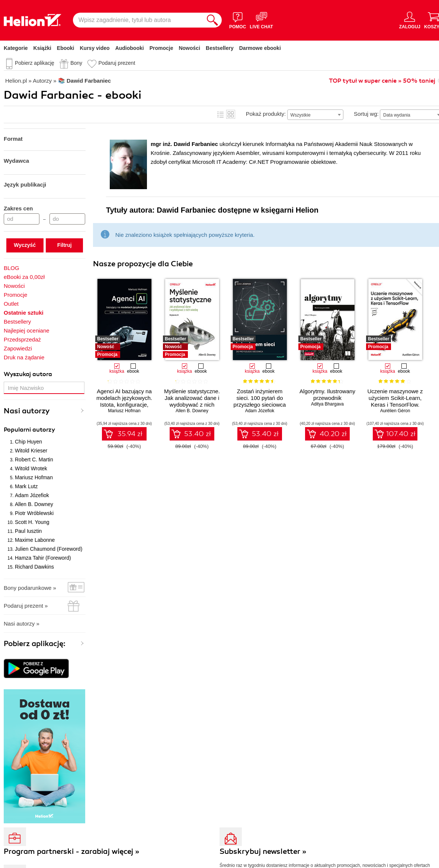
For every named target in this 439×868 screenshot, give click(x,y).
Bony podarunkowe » (30, 588)
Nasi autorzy (27, 411)
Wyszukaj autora (28, 374)
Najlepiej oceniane (27, 330)
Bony (76, 63)
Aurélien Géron (395, 411)
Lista (221, 114)
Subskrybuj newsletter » (263, 851)
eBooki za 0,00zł (24, 277)
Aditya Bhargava (327, 404)
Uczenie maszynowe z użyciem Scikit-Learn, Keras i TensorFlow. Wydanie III (395, 401)
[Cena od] (22, 219)
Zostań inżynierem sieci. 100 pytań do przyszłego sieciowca (260, 398)
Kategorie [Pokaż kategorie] (16, 48)
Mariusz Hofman (34, 477)
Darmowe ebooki (260, 48)
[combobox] (315, 115)
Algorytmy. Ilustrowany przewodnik (327, 395)
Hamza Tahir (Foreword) (43, 558)
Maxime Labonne (35, 540)
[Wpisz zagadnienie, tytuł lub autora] (138, 20)
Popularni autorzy (29, 430)
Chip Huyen (28, 442)
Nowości (189, 48)
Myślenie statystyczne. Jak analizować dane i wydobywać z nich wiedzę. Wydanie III (192, 401)
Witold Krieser (31, 451)
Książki (42, 48)
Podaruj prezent (117, 63)
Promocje (161, 48)
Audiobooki (130, 48)
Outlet (11, 304)
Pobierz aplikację (35, 63)
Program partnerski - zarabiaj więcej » (72, 851)
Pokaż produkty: (266, 114)
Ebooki (66, 48)
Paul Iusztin (28, 531)
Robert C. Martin (34, 460)
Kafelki (231, 114)
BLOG (12, 268)
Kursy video (95, 48)
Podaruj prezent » (26, 606)
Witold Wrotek (31, 468)
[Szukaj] (212, 20)
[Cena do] (67, 219)
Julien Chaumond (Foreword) (49, 549)
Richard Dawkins (34, 567)
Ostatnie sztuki (24, 313)
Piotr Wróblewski (34, 513)
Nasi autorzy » (22, 624)
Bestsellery (220, 48)
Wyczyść (25, 245)
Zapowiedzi (18, 348)
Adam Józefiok (32, 495)
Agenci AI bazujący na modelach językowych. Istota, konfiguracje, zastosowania (124, 401)
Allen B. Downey (34, 504)
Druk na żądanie (24, 357)
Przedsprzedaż (22, 339)
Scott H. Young (32, 522)
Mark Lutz (26, 486)
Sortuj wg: (366, 114)
